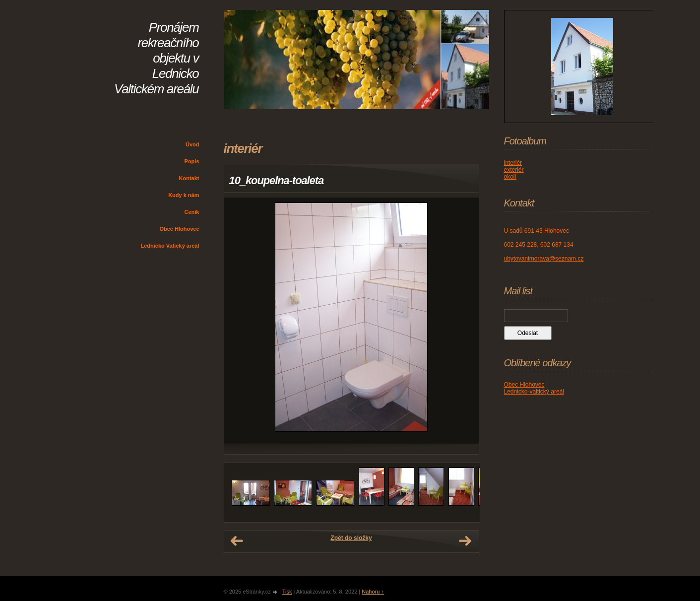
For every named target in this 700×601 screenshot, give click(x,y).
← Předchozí (237, 541)
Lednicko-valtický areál (534, 392)
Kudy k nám (184, 195)
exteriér (514, 170)
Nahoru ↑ (373, 592)
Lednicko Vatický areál (170, 246)
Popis (192, 161)
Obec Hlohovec (179, 229)
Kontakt (189, 178)
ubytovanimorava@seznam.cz (544, 259)
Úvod (192, 144)
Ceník (192, 212)
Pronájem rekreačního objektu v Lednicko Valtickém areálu (156, 58)
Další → (465, 541)
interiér (513, 163)
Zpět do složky (351, 538)
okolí (510, 177)
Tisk (287, 592)
